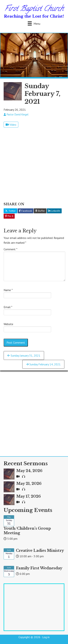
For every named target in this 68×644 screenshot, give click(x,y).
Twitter (10, 211)
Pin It (9, 216)
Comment (11, 249)
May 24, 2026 (29, 471)
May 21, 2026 (29, 484)
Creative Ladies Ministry (40, 551)
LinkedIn (54, 211)
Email (8, 307)
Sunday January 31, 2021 (24, 355)
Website (8, 324)
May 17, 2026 (29, 496)
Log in (46, 637)
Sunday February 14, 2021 (43, 364)
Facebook (25, 211)
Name (8, 290)
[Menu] (34, 24)
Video (11, 125)
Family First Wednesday (39, 568)
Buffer (40, 211)
